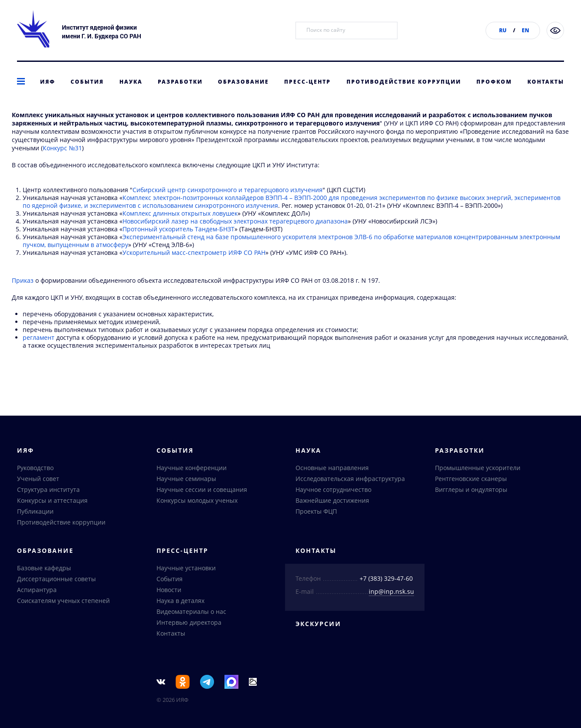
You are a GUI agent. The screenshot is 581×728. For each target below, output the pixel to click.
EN (525, 30)
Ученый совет (38, 480)
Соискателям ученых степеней (63, 602)
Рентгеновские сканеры (471, 480)
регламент (39, 351)
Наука (131, 82)
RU (503, 30)
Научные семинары (186, 480)
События (87, 82)
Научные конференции (192, 469)
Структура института (48, 491)
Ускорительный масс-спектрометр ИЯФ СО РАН (194, 266)
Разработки (180, 82)
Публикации (35, 513)
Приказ (23, 294)
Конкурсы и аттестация (52, 502)
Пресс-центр (307, 82)
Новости (169, 591)
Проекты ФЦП (316, 513)
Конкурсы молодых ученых (197, 502)
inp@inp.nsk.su (391, 593)
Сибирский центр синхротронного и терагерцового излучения (228, 204)
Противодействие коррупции (404, 82)
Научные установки (186, 569)
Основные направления (332, 469)
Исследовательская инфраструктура (350, 480)
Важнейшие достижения (332, 502)
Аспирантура (37, 591)
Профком (494, 82)
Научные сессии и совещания (202, 491)
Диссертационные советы (56, 580)
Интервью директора (189, 624)
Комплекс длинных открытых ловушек (180, 227)
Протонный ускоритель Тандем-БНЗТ (178, 243)
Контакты (546, 82)
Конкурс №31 (62, 162)
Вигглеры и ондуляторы (471, 491)
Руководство (35, 469)
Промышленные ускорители (478, 469)
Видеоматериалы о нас (191, 613)
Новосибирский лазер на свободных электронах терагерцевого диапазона (235, 235)
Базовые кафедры (44, 569)
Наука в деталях (180, 602)
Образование (243, 82)
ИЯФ (48, 82)
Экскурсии (318, 625)
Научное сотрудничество (333, 491)
